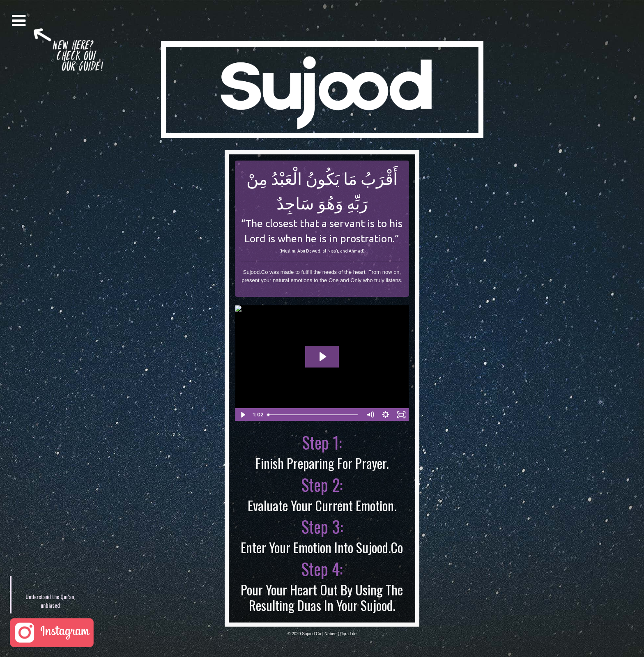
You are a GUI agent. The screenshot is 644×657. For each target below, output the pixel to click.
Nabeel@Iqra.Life (340, 634)
